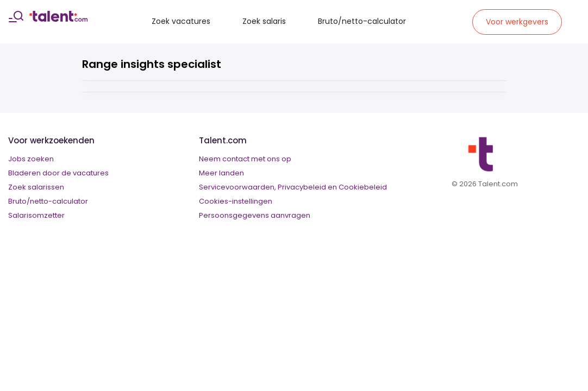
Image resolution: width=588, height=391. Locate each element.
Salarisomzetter (36, 215)
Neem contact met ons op (245, 159)
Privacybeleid (302, 187)
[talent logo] (58, 19)
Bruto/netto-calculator (362, 21)
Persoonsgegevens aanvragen (255, 215)
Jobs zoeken (31, 159)
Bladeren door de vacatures (58, 173)
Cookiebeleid (363, 187)
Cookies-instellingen (236, 201)
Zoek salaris (264, 21)
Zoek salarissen (36, 187)
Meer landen (221, 173)
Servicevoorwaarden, (237, 187)
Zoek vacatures (181, 21)
